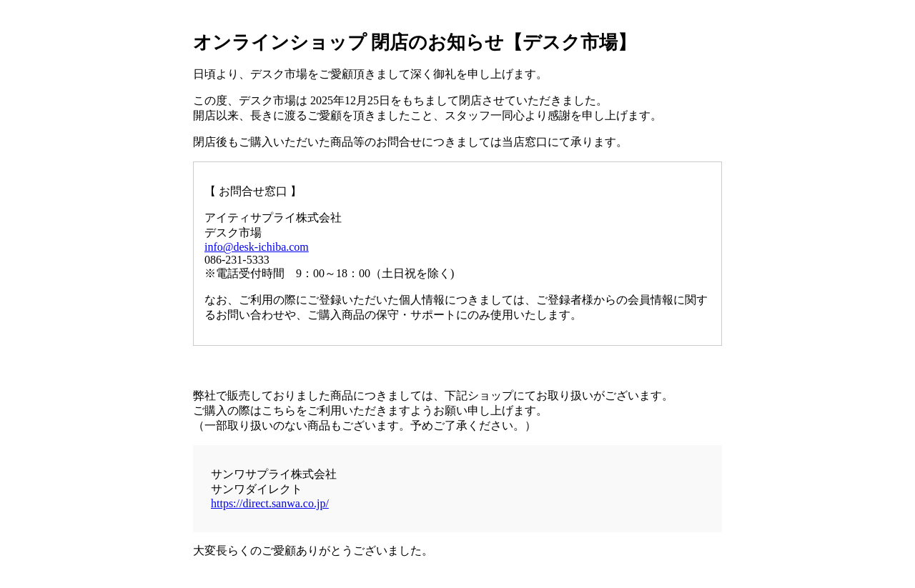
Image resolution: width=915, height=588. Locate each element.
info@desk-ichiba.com (257, 247)
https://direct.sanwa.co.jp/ (270, 503)
